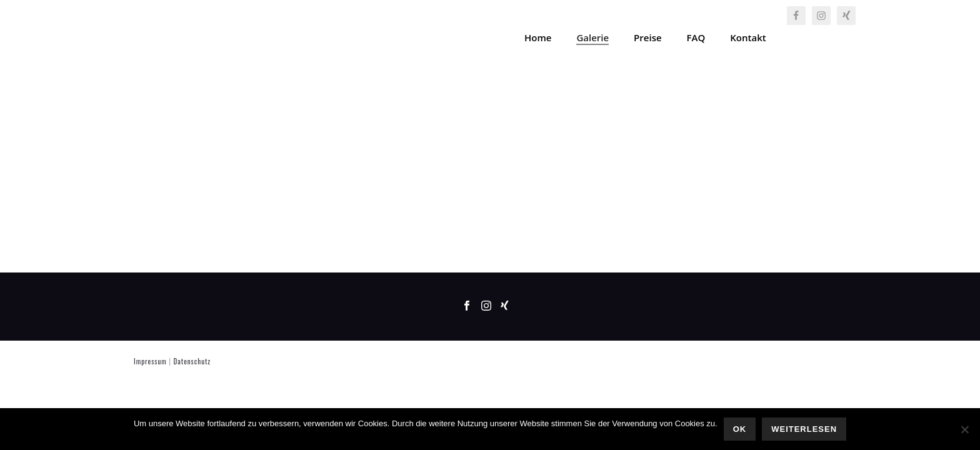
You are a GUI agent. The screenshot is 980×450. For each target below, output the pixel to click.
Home (538, 37)
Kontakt (748, 37)
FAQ (696, 37)
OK (740, 429)
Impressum (150, 361)
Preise (647, 37)
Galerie (592, 37)
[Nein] (964, 429)
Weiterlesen (804, 429)
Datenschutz (192, 361)
